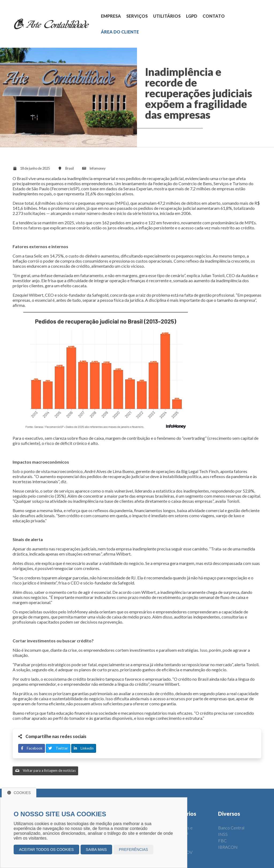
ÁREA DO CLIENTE (120, 32)
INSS (223, 834)
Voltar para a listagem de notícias (45, 770)
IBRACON (228, 847)
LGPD (192, 16)
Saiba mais (96, 850)
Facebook (32, 748)
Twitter (58, 748)
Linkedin (84, 748)
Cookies (19, 793)
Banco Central (231, 828)
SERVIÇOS (137, 16)
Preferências (133, 850)
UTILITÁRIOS (167, 16)
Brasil (70, 168)
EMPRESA (111, 16)
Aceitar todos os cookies (46, 850)
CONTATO (214, 16)
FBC (222, 841)
